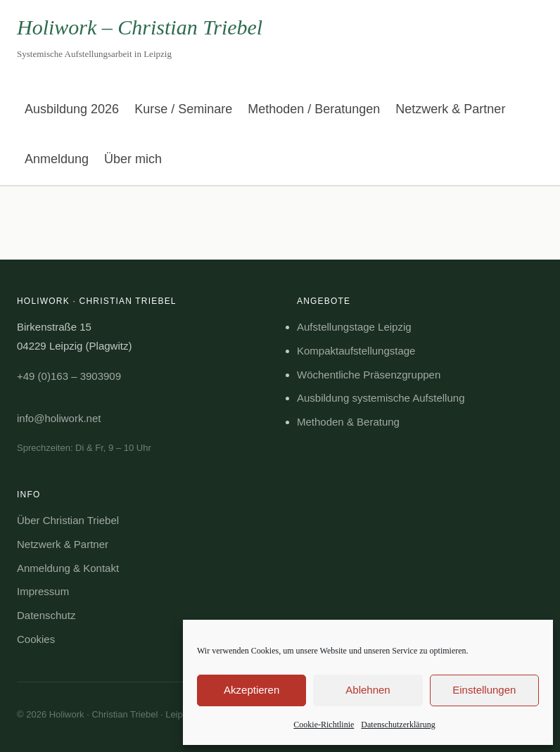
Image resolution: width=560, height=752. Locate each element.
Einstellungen (484, 690)
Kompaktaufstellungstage (356, 351)
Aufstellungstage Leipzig (354, 327)
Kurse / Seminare (183, 109)
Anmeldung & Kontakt (68, 568)
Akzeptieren (252, 690)
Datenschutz (46, 615)
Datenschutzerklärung (398, 725)
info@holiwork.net (59, 418)
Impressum (43, 591)
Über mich (133, 159)
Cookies (36, 639)
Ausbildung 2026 (72, 109)
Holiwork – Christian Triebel (140, 27)
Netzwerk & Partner (450, 109)
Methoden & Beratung (348, 422)
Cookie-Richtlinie (324, 725)
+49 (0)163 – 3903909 (69, 376)
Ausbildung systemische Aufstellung (381, 398)
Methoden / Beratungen (314, 109)
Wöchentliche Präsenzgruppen (369, 375)
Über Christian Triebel (68, 520)
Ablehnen (368, 690)
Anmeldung (57, 159)
